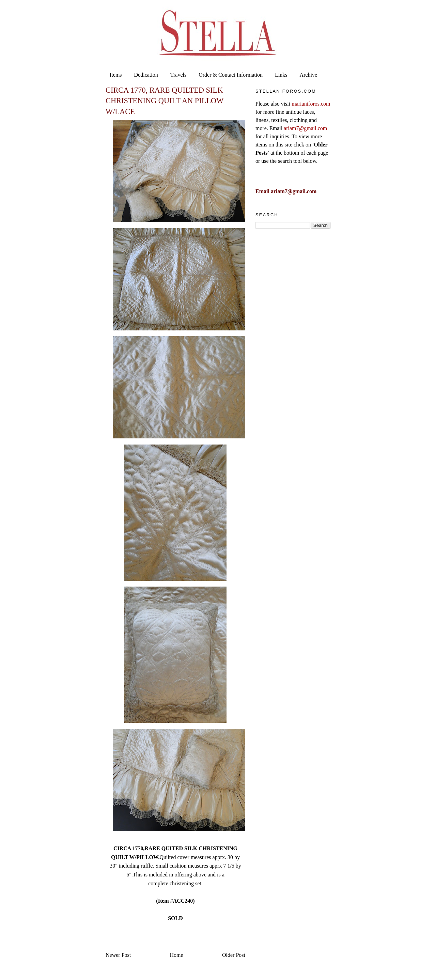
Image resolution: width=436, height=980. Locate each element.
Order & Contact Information (231, 75)
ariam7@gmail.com (305, 128)
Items (116, 75)
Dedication (146, 75)
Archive (309, 75)
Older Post (234, 955)
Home (177, 955)
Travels (178, 75)
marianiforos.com (311, 104)
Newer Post (118, 955)
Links (281, 75)
